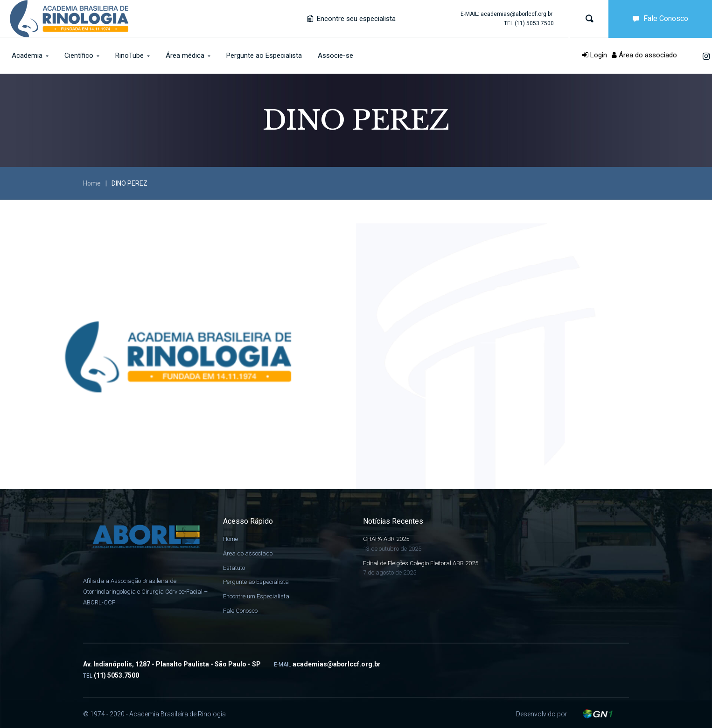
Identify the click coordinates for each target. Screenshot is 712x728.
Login (595, 55)
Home (92, 183)
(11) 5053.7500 (534, 23)
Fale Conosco (658, 18)
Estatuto (234, 568)
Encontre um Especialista (256, 596)
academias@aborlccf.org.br (517, 14)
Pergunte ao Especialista (256, 582)
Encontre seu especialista (352, 19)
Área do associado (644, 55)
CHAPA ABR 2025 (386, 539)
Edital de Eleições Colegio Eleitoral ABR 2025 (421, 563)
